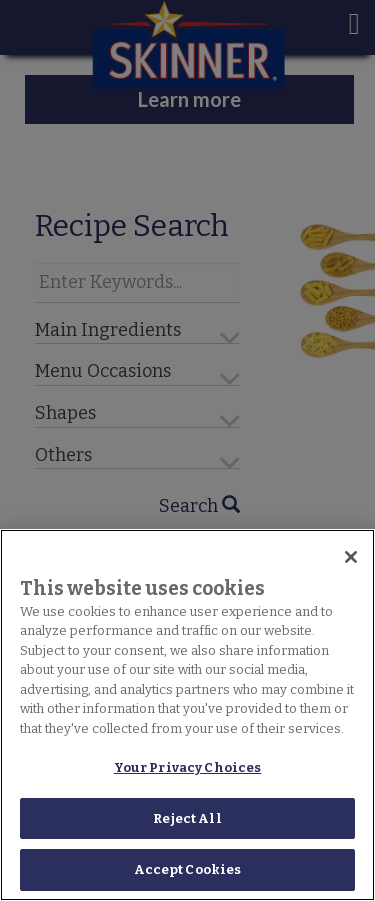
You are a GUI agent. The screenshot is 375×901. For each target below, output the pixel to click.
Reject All (187, 818)
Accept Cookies (188, 869)
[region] (187, 715)
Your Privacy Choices (188, 767)
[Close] (351, 557)
